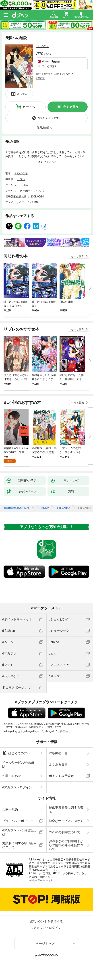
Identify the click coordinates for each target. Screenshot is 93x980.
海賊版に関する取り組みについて (19, 845)
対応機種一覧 (58, 753)
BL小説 (24, 185)
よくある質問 (58, 764)
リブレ (21, 179)
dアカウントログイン (17, 787)
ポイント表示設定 (61, 776)
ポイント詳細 (46, 66)
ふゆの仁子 (42, 46)
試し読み (22, 94)
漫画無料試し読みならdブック (19, 508)
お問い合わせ (12, 776)
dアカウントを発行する (47, 921)
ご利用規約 (10, 809)
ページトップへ (47, 943)
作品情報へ (44, 128)
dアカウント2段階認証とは (20, 832)
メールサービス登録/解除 (18, 764)
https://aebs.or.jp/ (42, 880)
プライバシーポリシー (18, 821)
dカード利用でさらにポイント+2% (53, 74)
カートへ (29, 107)
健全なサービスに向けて (66, 821)
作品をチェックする (49, 118)
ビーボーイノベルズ (32, 191)
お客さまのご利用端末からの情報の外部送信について (66, 845)
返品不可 (40, 78)
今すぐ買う (71, 107)
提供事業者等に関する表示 (66, 809)
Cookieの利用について (65, 832)
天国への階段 (63, 508)
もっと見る (78, 256)
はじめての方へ (16, 753)
